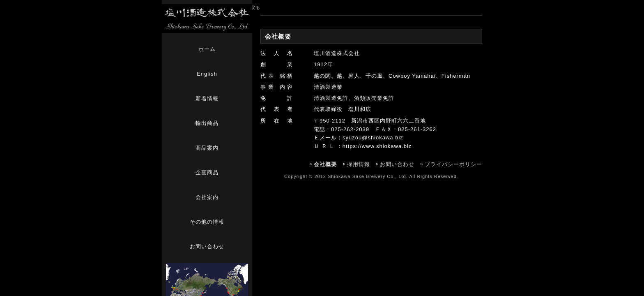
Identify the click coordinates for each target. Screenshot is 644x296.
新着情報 (207, 98)
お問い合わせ (207, 246)
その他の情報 (207, 222)
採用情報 (359, 164)
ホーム (207, 49)
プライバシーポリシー (453, 164)
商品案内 (207, 148)
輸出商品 (207, 123)
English (207, 74)
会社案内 (207, 197)
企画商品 (207, 172)
